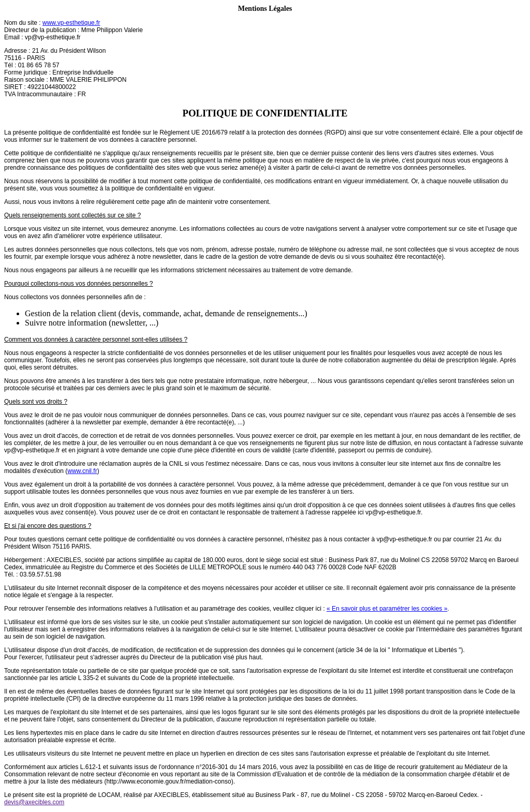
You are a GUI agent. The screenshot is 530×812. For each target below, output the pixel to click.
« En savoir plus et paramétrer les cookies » (387, 609)
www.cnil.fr (82, 471)
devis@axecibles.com (34, 802)
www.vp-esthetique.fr (71, 23)
